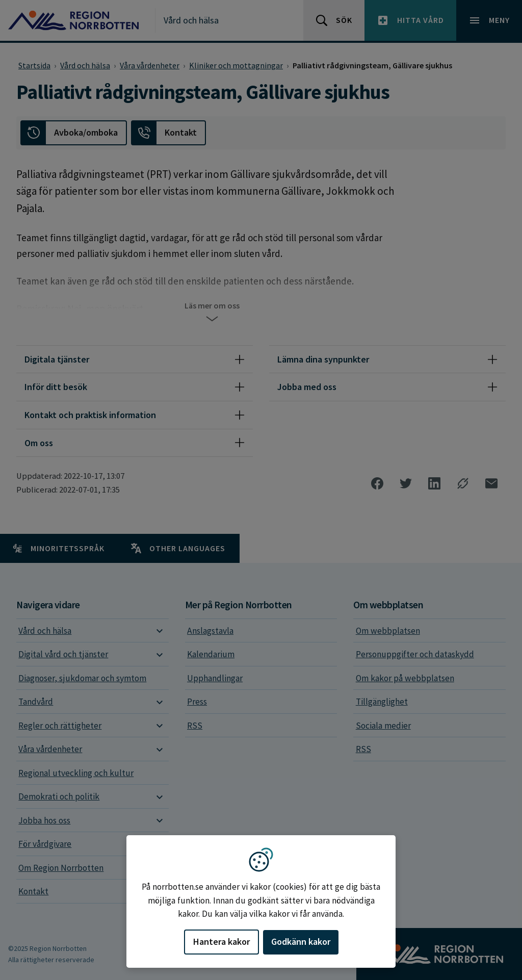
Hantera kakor (221, 942)
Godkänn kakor (301, 942)
